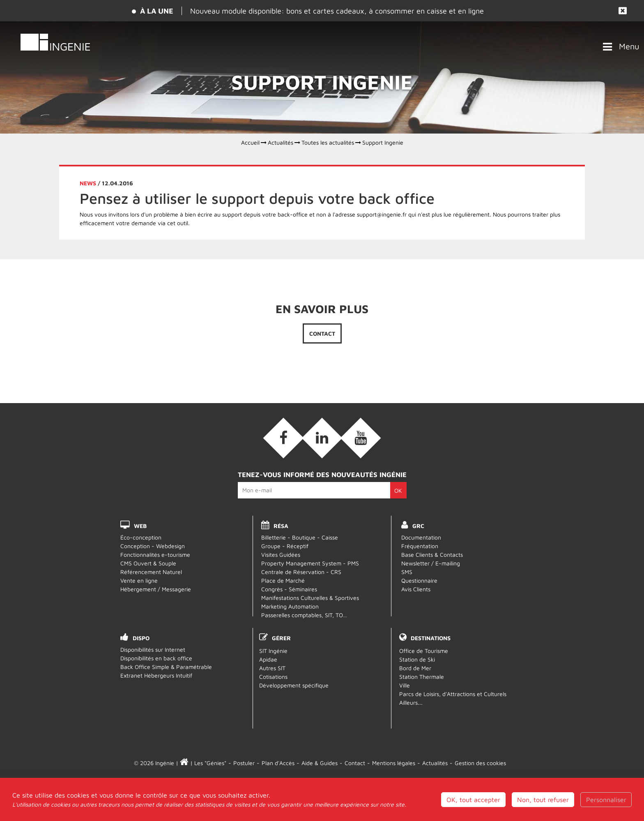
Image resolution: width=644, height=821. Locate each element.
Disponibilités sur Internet (153, 649)
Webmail (322, 790)
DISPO (141, 638)
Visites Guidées (281, 555)
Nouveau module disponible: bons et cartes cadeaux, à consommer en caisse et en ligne (337, 11)
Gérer (281, 638)
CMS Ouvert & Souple (148, 563)
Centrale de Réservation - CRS (301, 572)
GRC (418, 526)
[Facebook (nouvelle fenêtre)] (283, 438)
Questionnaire (419, 580)
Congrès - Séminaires (289, 589)
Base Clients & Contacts (432, 555)
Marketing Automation (290, 606)
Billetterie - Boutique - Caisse (300, 537)
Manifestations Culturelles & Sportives (310, 598)
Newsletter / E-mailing (431, 563)
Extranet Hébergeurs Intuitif (156, 675)
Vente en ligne (139, 580)
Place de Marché (283, 580)
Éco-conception (141, 537)
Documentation (421, 537)
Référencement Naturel (151, 572)
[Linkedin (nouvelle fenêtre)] (322, 438)
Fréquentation (420, 546)
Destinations (431, 638)
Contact (322, 333)
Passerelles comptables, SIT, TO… (304, 615)
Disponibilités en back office (156, 658)
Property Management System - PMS (310, 563)
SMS (407, 572)
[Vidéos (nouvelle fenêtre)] (361, 438)
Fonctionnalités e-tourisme (155, 555)
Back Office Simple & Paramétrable (166, 667)
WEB (140, 526)
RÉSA (281, 526)
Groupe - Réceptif (285, 546)
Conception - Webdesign (153, 546)
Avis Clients (416, 589)
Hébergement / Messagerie (156, 589)
